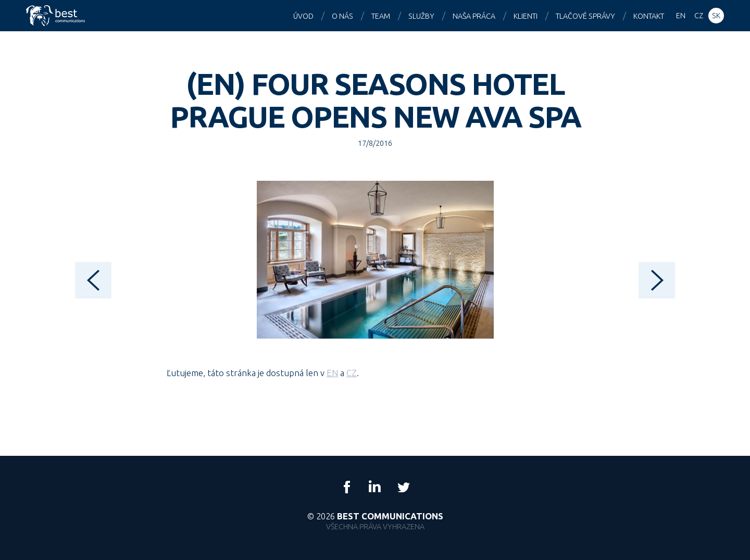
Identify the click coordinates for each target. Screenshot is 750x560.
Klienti (526, 16)
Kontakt (649, 16)
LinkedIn (375, 487)
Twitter (403, 487)
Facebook (347, 487)
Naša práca (474, 16)
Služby (421, 16)
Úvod (303, 16)
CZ (352, 373)
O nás (342, 16)
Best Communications (57, 16)
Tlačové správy (585, 16)
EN (332, 373)
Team (381, 16)
